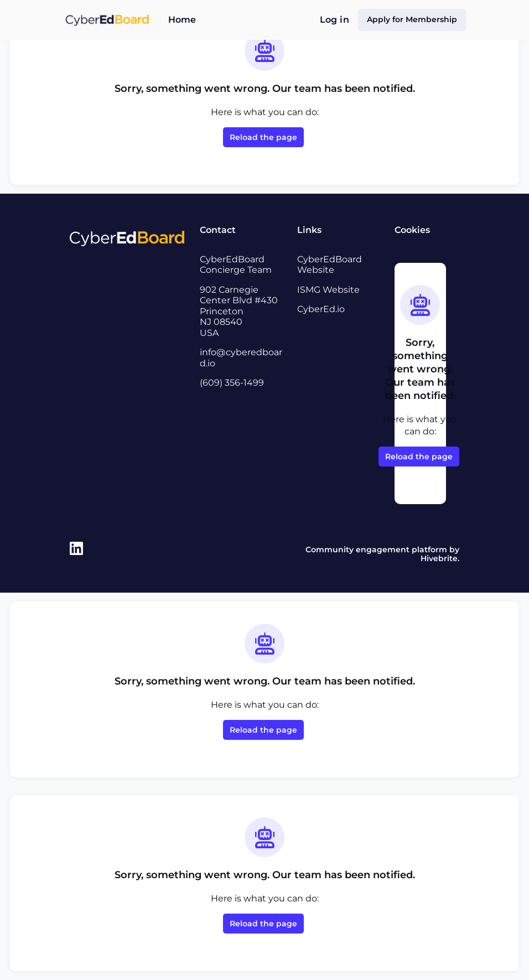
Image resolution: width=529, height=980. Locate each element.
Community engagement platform (347, 549)
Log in (342, 20)
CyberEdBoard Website (328, 265)
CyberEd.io (320, 309)
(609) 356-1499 (233, 382)
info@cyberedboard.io (238, 357)
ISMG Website (326, 289)
